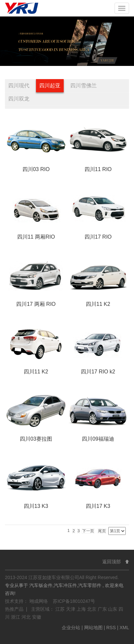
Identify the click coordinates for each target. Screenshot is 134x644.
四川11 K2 (98, 304)
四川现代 (19, 86)
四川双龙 (19, 99)
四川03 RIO (36, 169)
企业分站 (71, 628)
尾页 (102, 531)
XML (124, 628)
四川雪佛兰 (84, 86)
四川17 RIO (98, 237)
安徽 (37, 617)
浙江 (16, 617)
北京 (92, 609)
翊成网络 (39, 601)
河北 (27, 617)
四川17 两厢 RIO (36, 304)
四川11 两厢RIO (36, 237)
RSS (111, 628)
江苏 (61, 609)
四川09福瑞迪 (98, 439)
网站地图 (94, 628)
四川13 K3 (36, 506)
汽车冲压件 (65, 585)
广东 (103, 609)
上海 (82, 609)
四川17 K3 (98, 506)
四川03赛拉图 (36, 439)
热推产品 (14, 609)
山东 (113, 609)
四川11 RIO (98, 169)
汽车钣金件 (41, 585)
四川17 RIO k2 (98, 372)
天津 (71, 609)
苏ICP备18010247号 (74, 601)
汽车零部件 (90, 585)
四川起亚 (50, 86)
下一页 (88, 531)
